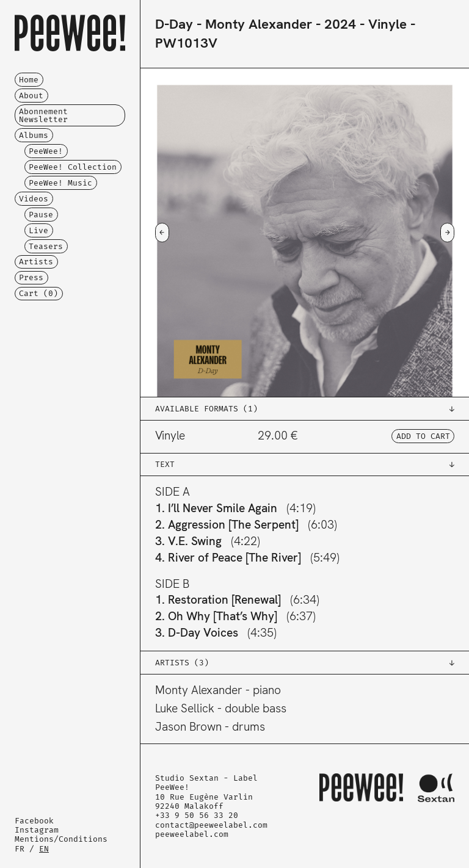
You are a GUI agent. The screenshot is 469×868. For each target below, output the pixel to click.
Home (29, 80)
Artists (36, 262)
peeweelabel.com (192, 834)
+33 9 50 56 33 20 (197, 815)
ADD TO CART (423, 436)
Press (31, 277)
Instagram (37, 830)
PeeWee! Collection (73, 167)
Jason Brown (188, 727)
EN (44, 849)
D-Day (174, 24)
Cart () (38, 293)
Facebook (34, 821)
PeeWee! (46, 151)
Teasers (46, 246)
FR (20, 849)
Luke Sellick (185, 708)
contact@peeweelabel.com (211, 825)
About (31, 96)
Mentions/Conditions (61, 839)
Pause (41, 215)
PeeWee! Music (60, 183)
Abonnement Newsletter (43, 115)
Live (38, 230)
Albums (34, 135)
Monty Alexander (259, 24)
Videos (34, 199)
